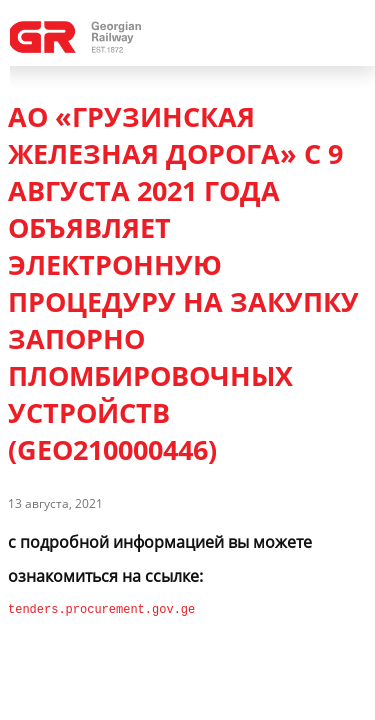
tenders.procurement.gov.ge (101, 609)
